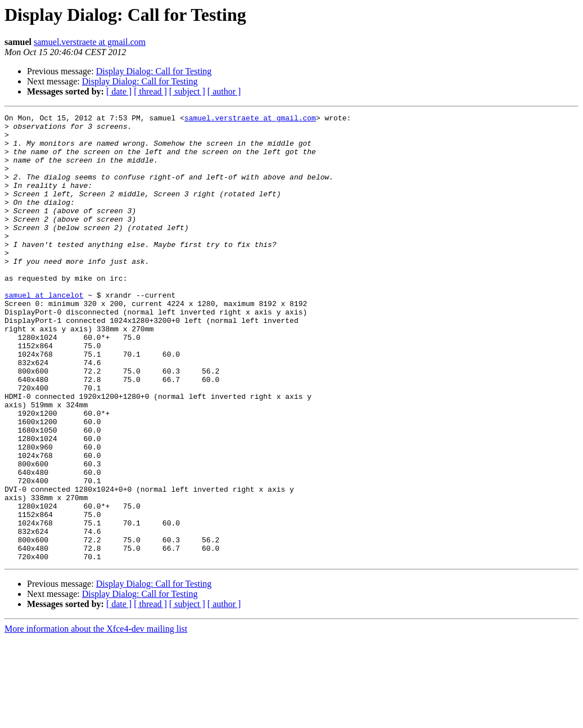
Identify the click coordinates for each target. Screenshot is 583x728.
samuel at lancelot (44, 332)
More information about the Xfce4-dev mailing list (96, 718)
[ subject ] (187, 91)
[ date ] (119, 91)
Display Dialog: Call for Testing (154, 71)
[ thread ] (150, 91)
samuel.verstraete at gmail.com (90, 42)
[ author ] (224, 91)
